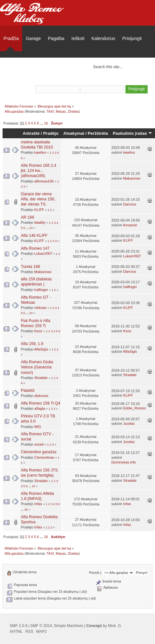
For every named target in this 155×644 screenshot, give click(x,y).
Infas (38, 504)
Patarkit (28, 390)
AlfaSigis (41, 349)
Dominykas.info (124, 462)
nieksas (40, 308)
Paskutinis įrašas (133, 133)
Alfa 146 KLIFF (34, 236)
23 (31, 313)
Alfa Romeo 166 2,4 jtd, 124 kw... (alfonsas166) (39, 171)
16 (46, 123)
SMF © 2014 (41, 626)
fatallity (40, 222)
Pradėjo (51, 133)
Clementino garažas (39, 452)
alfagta (40, 408)
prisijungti (103, 81)
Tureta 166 (30, 267)
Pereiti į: (96, 573)
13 (31, 228)
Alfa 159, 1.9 (32, 344)
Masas (61, 111)
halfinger (41, 290)
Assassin (130, 225)
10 (33, 486)
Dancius (130, 204)
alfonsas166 (44, 181)
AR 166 (28, 217)
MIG (38, 427)
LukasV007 (43, 254)
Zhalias (73, 111)
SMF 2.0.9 (18, 626)
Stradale (41, 378)
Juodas (129, 423)
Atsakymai (74, 133)
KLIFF (39, 210)
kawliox (40, 152)
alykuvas (41, 396)
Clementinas (44, 457)
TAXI (50, 111)
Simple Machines (69, 626)
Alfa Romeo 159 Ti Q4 (41, 403)
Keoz (39, 331)
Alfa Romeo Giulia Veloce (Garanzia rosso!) (37, 367)
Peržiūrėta (98, 133)
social (39, 444)
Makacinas (132, 178)
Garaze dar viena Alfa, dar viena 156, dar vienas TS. (38, 199)
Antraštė (31, 133)
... (42, 123)
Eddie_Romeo (135, 408)
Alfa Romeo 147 (35, 248)
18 (26, 510)
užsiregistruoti (134, 81)
